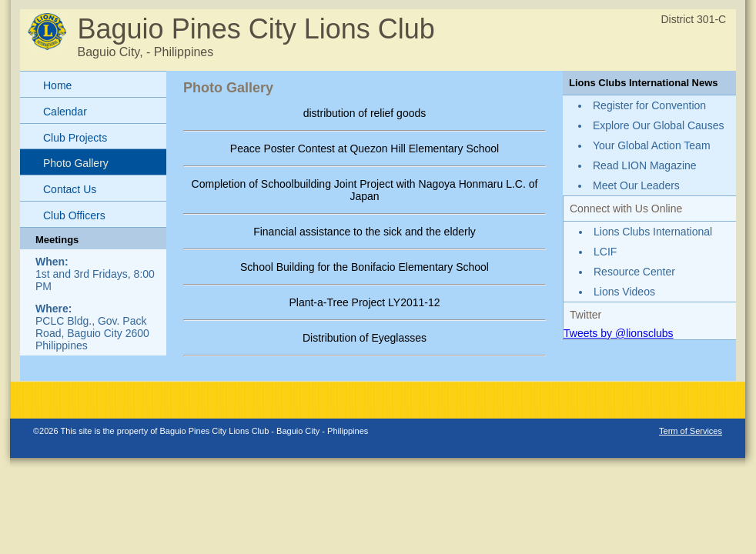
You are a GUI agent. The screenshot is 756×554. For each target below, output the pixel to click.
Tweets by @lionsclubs (619, 333)
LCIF (605, 252)
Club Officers (74, 215)
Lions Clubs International (653, 232)
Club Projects (75, 138)
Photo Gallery (76, 163)
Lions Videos (624, 292)
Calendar (65, 112)
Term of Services (691, 431)
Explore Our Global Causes (658, 125)
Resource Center (634, 272)
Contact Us (70, 189)
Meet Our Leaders (636, 185)
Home (57, 85)
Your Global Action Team (652, 145)
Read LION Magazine (645, 165)
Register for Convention (649, 105)
